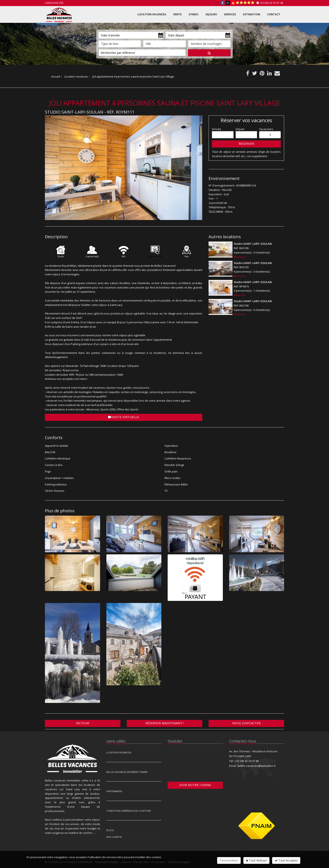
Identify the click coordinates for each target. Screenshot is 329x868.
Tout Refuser (256, 860)
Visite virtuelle (124, 417)
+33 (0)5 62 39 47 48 (271, 3)
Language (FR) (54, 3)
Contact (274, 14)
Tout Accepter (286, 860)
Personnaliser (229, 860)
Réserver (246, 144)
